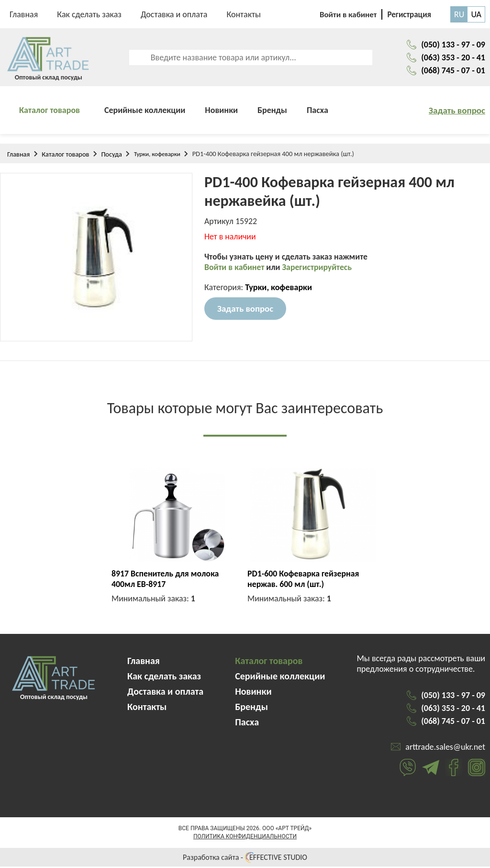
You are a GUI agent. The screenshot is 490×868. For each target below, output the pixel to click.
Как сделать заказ (89, 14)
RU (459, 14)
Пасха (317, 112)
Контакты (244, 14)
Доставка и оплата (174, 14)
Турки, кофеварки (157, 155)
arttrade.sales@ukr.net (445, 748)
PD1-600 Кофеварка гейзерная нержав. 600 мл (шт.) (304, 580)
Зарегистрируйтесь (318, 270)
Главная (24, 14)
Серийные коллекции (145, 112)
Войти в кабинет (236, 270)
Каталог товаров (50, 112)
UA (476, 14)
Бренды (272, 112)
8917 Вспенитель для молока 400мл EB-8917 (166, 580)
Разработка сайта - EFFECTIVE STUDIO (245, 859)
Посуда (111, 156)
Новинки (221, 112)
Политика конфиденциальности (245, 838)
